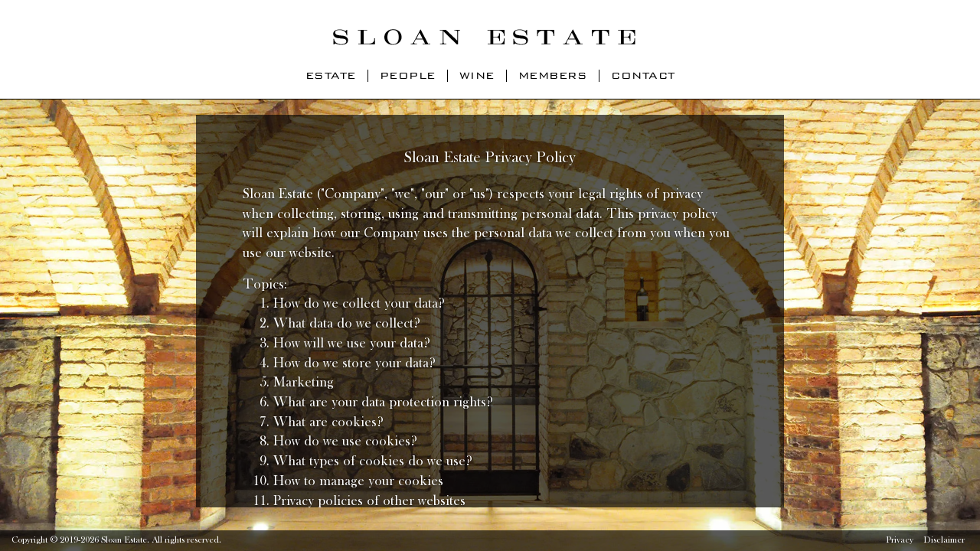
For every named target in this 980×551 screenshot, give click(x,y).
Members (553, 76)
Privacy (900, 540)
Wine (477, 76)
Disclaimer (944, 540)
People (408, 76)
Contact (643, 76)
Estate (331, 76)
